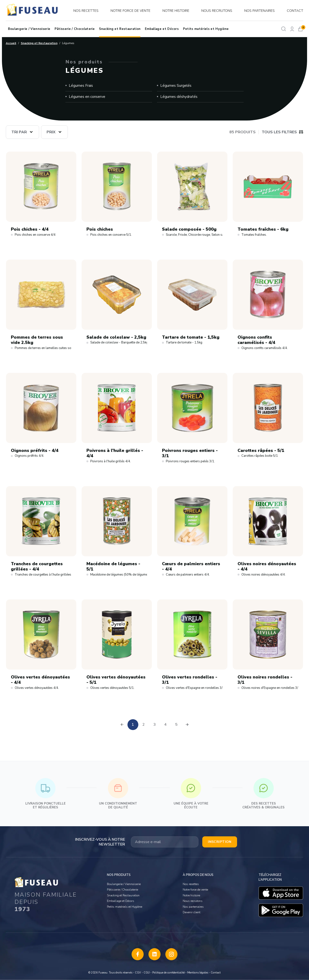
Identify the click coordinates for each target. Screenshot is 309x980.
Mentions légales (198, 973)
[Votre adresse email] (165, 842)
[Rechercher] (284, 29)
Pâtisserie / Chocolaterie (75, 29)
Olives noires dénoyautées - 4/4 (267, 567)
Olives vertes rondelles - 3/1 (190, 680)
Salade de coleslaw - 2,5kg (116, 337)
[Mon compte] (292, 29)
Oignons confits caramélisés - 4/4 (256, 340)
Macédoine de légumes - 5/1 (113, 567)
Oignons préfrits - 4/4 (35, 451)
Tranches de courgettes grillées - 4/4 (37, 567)
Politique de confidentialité (169, 973)
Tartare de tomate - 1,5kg (191, 337)
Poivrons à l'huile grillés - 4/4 (115, 453)
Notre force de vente (130, 11)
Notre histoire (176, 11)
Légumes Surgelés (176, 86)
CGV (138, 973)
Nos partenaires (260, 11)
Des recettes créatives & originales (263, 794)
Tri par (19, 132)
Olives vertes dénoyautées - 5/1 (116, 680)
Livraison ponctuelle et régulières (46, 794)
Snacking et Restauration (120, 29)
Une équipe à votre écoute (191, 794)
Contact (295, 11)
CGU (147, 973)
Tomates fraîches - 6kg (263, 229)
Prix (51, 132)
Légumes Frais (81, 86)
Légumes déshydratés (179, 97)
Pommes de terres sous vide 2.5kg (37, 340)
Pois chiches (100, 229)
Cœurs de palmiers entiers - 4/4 (191, 567)
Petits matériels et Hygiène (206, 29)
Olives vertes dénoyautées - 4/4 (40, 680)
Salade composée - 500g (189, 229)
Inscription (220, 842)
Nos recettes (86, 11)
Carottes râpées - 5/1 (261, 451)
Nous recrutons (217, 11)
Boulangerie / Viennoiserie (29, 29)
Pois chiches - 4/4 (30, 229)
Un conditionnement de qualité (118, 794)
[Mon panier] (300, 29)
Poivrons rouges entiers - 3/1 (190, 453)
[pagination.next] (187, 725)
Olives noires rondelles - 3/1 (265, 680)
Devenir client (192, 912)
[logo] (33, 11)
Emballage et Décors (162, 29)
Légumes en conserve (87, 97)
